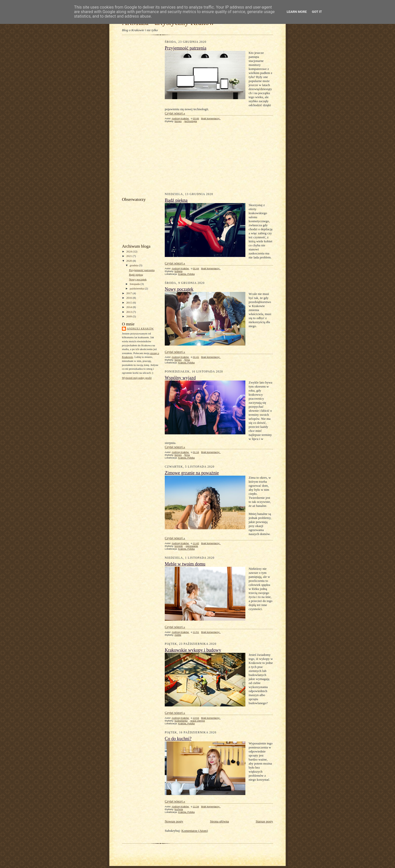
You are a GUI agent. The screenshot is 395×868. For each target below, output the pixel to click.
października (137, 288)
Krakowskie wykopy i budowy (193, 650)
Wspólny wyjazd (180, 378)
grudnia (134, 265)
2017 (129, 293)
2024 (129, 251)
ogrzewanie (192, 546)
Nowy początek (138, 279)
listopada (135, 284)
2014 (129, 307)
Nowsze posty (174, 821)
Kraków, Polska (186, 274)
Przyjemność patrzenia (142, 270)
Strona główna (219, 821)
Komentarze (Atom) (195, 831)
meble (178, 635)
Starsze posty (264, 821)
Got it (317, 12)
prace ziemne (198, 721)
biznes (178, 121)
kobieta (178, 271)
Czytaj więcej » (175, 113)
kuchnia (179, 809)
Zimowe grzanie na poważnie (192, 473)
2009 (129, 316)
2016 (129, 298)
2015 (129, 303)
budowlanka (181, 721)
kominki (179, 546)
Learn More (297, 12)
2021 (129, 256)
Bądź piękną (136, 275)
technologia (191, 121)
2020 (129, 261)
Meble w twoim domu (185, 564)
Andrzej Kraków (140, 329)
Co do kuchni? (178, 739)
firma (187, 360)
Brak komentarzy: (211, 118)
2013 (129, 312)
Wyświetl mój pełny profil (137, 378)
